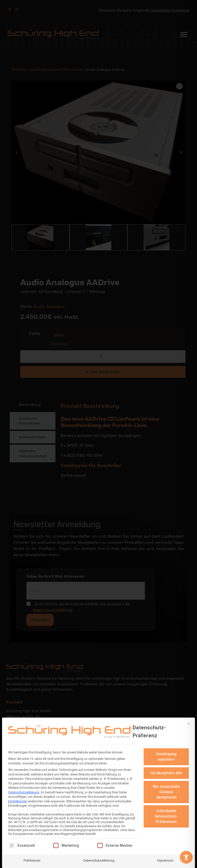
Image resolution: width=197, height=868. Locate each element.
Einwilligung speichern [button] (166, 757)
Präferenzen (32, 860)
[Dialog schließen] (189, 723)
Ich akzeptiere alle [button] (166, 773)
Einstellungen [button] (18, 801)
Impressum (165, 860)
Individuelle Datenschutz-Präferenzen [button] (166, 816)
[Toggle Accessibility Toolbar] (186, 857)
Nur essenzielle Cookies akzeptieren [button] (166, 792)
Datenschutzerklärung (24, 792)
